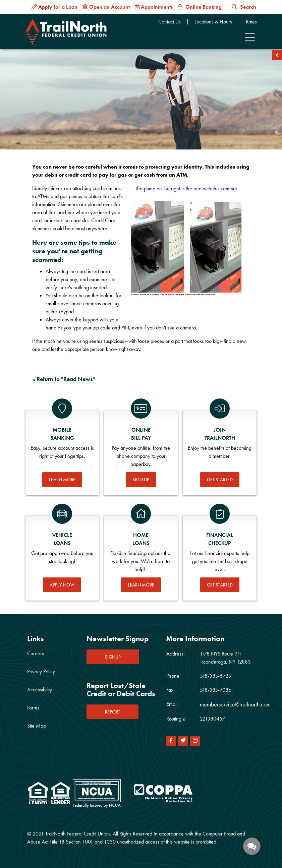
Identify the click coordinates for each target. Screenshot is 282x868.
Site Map (37, 726)
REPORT (112, 712)
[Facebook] (171, 741)
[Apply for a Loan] (54, 7)
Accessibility (40, 690)
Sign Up (141, 480)
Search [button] (244, 7)
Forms (33, 708)
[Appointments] (154, 7)
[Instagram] (195, 741)
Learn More (62, 480)
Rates (251, 22)
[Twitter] (183, 741)
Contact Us (170, 22)
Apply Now (62, 585)
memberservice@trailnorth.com (235, 704)
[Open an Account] (106, 7)
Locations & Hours (213, 22)
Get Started (220, 480)
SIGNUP (113, 657)
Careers (36, 653)
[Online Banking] (200, 7)
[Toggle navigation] (250, 38)
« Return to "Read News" (64, 379)
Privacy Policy (41, 671)
